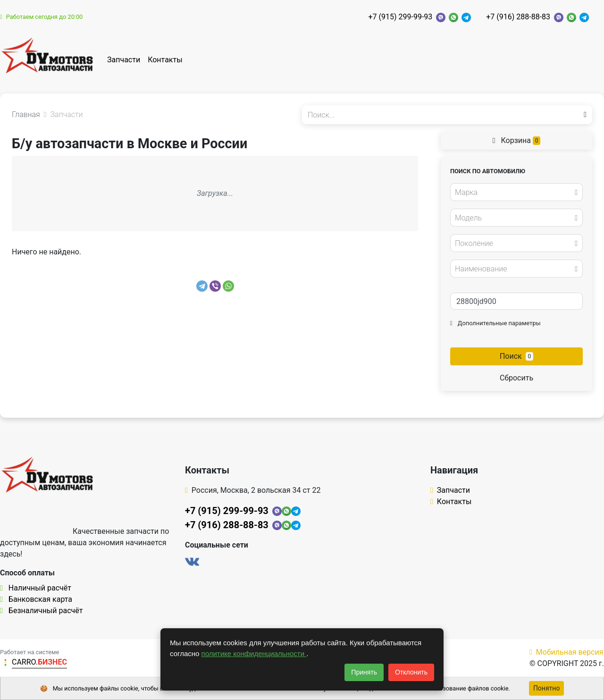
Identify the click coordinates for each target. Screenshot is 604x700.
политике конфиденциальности (254, 654)
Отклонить (411, 672)
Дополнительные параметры (495, 323)
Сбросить (516, 378)
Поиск (516, 356)
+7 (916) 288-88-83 (518, 17)
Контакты (165, 60)
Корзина (517, 140)
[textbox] (514, 193)
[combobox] (516, 192)
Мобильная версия (566, 652)
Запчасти (124, 60)
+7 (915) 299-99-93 (400, 17)
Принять (364, 672)
